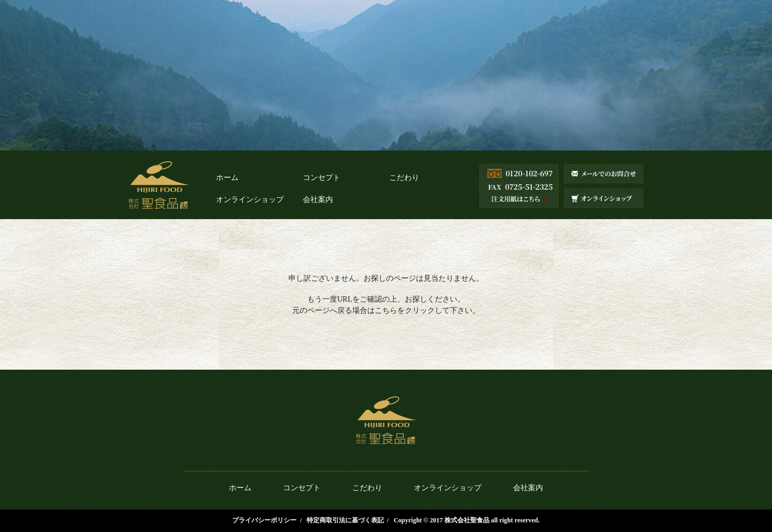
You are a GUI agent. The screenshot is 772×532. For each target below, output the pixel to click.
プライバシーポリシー (264, 520)
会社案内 (318, 200)
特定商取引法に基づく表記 (345, 520)
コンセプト (322, 178)
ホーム (227, 178)
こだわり (404, 178)
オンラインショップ (250, 200)
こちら (386, 310)
